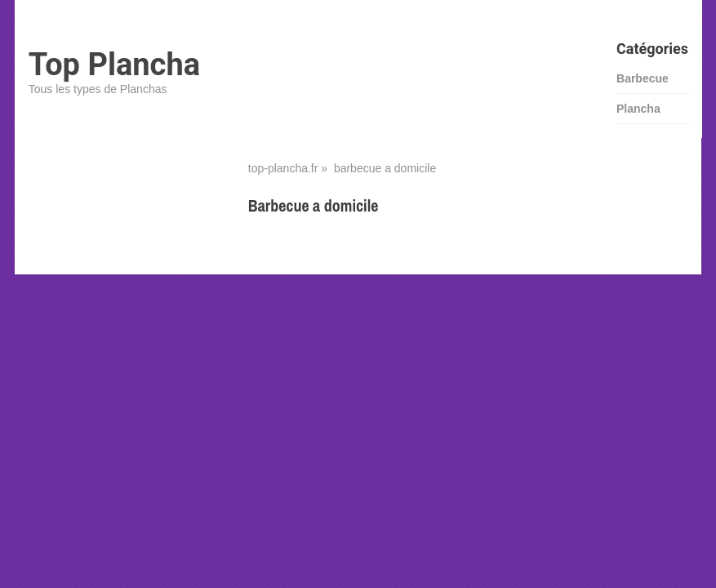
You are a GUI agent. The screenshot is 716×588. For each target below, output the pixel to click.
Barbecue (643, 78)
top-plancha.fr (283, 168)
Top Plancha (114, 65)
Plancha (638, 109)
